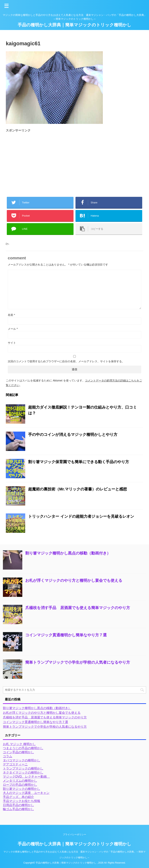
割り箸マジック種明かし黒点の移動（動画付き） (68, 553)
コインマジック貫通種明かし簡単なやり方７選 (66, 635)
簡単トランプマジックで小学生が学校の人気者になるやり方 (78, 662)
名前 (11, 315)
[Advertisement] (74, 163)
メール (13, 329)
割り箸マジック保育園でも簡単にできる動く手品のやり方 (79, 462)
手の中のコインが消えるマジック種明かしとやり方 (73, 434)
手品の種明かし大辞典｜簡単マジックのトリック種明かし (74, 25)
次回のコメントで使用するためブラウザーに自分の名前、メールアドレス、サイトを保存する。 (66, 361)
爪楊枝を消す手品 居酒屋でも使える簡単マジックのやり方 (78, 608)
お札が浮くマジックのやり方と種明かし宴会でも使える (74, 580)
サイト (12, 343)
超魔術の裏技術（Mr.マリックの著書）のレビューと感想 (78, 489)
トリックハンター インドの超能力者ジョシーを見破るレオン (81, 516)
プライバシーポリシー (74, 835)
